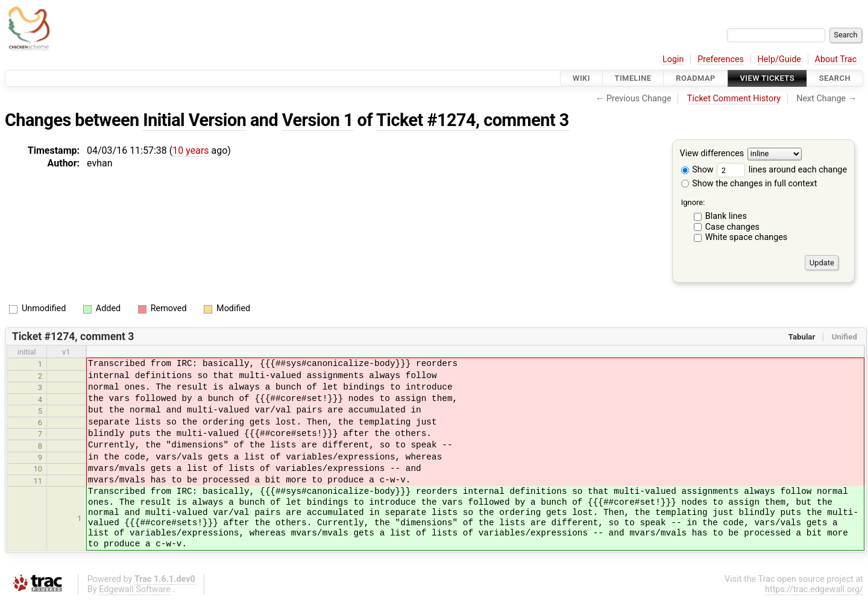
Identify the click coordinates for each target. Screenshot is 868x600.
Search (835, 78)
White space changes (747, 237)
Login (673, 59)
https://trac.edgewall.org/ (814, 589)
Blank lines (726, 216)
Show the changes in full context (749, 184)
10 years (190, 150)
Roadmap (696, 78)
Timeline (633, 78)
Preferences (721, 59)
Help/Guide (779, 59)
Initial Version (194, 120)
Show (697, 170)
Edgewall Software (135, 589)
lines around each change (782, 170)
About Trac (836, 59)
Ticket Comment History (734, 99)
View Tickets (767, 78)
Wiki (581, 78)
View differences (712, 154)
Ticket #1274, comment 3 (473, 120)
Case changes (732, 227)
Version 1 (318, 120)
